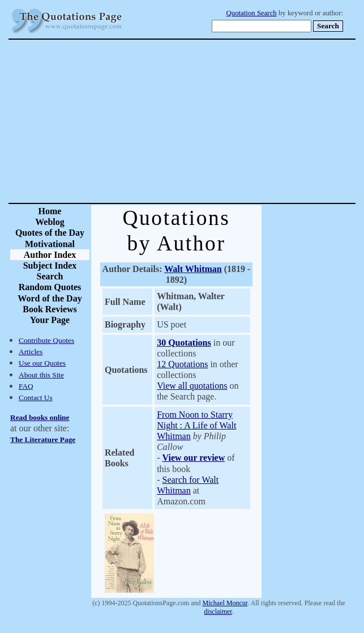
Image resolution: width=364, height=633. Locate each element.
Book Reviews (50, 309)
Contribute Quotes (46, 340)
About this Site (41, 375)
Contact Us (36, 398)
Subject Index (50, 265)
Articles (31, 352)
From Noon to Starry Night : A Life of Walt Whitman (196, 425)
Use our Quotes (42, 363)
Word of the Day (50, 298)
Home (50, 211)
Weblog (50, 222)
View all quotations (192, 386)
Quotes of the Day (50, 233)
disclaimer (218, 611)
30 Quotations (184, 343)
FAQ (26, 386)
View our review (193, 458)
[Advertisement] (222, 121)
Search (50, 276)
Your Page (50, 320)
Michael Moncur (225, 603)
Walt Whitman (193, 269)
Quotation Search (252, 13)
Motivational (50, 244)
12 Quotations (182, 364)
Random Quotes (50, 287)
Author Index (50, 255)
